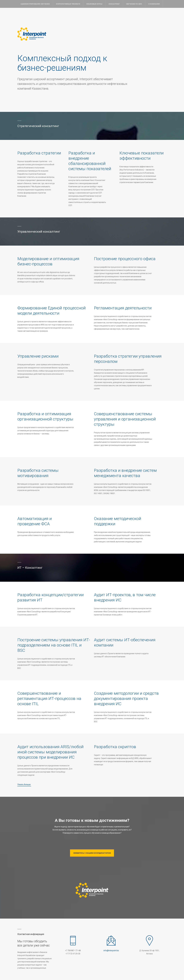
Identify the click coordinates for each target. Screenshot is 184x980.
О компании (154, 4)
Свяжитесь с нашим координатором (92, 853)
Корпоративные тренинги (68, 4)
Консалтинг (114, 4)
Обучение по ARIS (134, 4)
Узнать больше (24, 784)
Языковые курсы (94, 4)
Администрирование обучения (35, 4)
